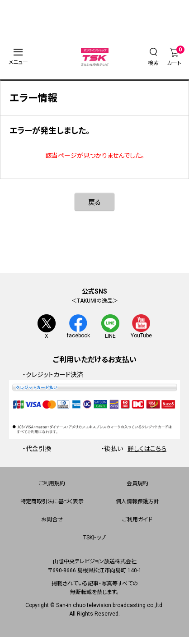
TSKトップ (94, 538)
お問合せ (52, 520)
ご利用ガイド (137, 520)
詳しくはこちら (147, 449)
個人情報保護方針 (137, 502)
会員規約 (137, 484)
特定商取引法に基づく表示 (52, 502)
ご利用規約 (52, 484)
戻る (94, 202)
